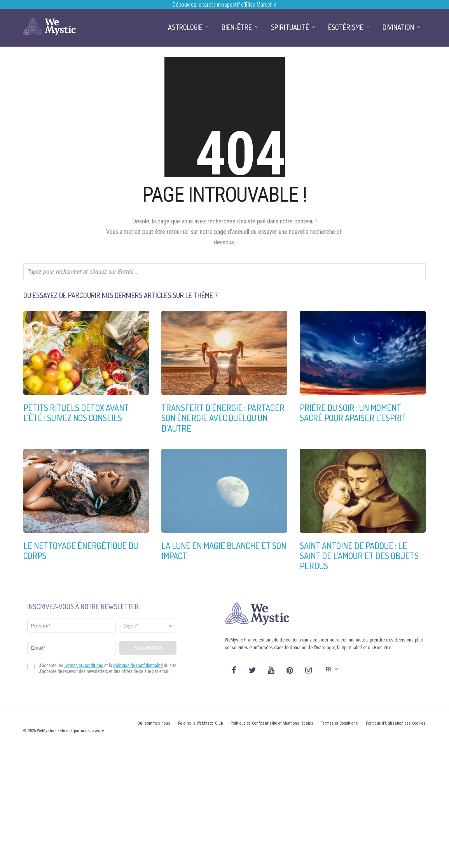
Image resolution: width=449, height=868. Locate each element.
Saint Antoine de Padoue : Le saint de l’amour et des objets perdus (359, 556)
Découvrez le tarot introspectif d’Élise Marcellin (224, 5)
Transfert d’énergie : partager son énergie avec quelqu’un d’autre (223, 418)
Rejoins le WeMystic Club (200, 723)
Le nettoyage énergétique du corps (81, 551)
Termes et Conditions (340, 723)
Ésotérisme (346, 27)
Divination (398, 27)
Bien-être (237, 27)
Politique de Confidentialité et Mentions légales (272, 723)
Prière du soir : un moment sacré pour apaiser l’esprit (353, 413)
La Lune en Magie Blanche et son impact (224, 551)
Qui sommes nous (154, 723)
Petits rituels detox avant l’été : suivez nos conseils (76, 413)
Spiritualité (290, 27)
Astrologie (185, 27)
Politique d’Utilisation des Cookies (396, 723)
